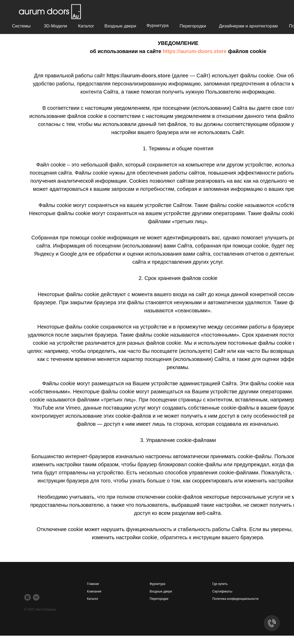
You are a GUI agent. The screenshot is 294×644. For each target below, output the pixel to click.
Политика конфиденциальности (235, 599)
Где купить (220, 584)
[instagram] (28, 597)
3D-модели (55, 26)
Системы (21, 26)
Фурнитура (158, 25)
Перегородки (193, 26)
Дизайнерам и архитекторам (248, 26)
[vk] (36, 597)
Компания (94, 591)
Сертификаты (222, 591)
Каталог (86, 26)
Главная (93, 584)
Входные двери (120, 26)
